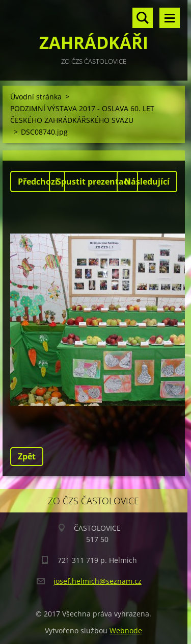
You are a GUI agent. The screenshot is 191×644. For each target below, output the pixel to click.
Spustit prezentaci (93, 182)
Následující (147, 182)
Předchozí (38, 182)
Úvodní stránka (36, 97)
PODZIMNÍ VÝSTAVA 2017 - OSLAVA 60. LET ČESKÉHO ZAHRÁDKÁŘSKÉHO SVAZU (82, 114)
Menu (170, 18)
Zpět (27, 456)
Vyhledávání (143, 18)
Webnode (126, 630)
